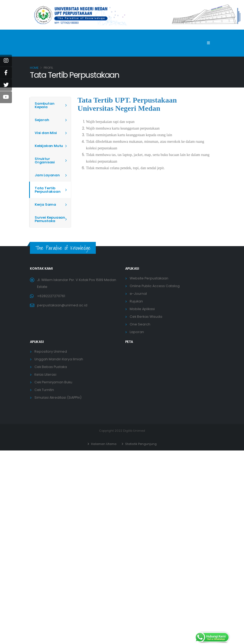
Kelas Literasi (45, 374)
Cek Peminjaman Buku (53, 382)
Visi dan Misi (46, 133)
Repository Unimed (51, 351)
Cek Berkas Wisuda (146, 317)
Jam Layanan (47, 175)
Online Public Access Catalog (155, 286)
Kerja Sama (45, 204)
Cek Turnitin (44, 390)
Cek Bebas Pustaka (51, 367)
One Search (140, 324)
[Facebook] (6, 73)
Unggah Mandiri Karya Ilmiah (59, 359)
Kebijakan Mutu (49, 146)
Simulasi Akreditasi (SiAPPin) (58, 397)
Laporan (137, 332)
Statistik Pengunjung (141, 444)
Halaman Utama (103, 444)
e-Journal (138, 294)
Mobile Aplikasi (142, 309)
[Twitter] (6, 85)
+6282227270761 (51, 296)
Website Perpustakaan (149, 278)
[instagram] (6, 61)
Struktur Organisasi (45, 160)
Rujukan (136, 301)
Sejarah (42, 120)
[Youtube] (6, 97)
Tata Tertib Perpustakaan (48, 190)
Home (34, 68)
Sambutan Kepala (44, 105)
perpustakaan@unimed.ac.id (62, 305)
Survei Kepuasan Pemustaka (50, 219)
